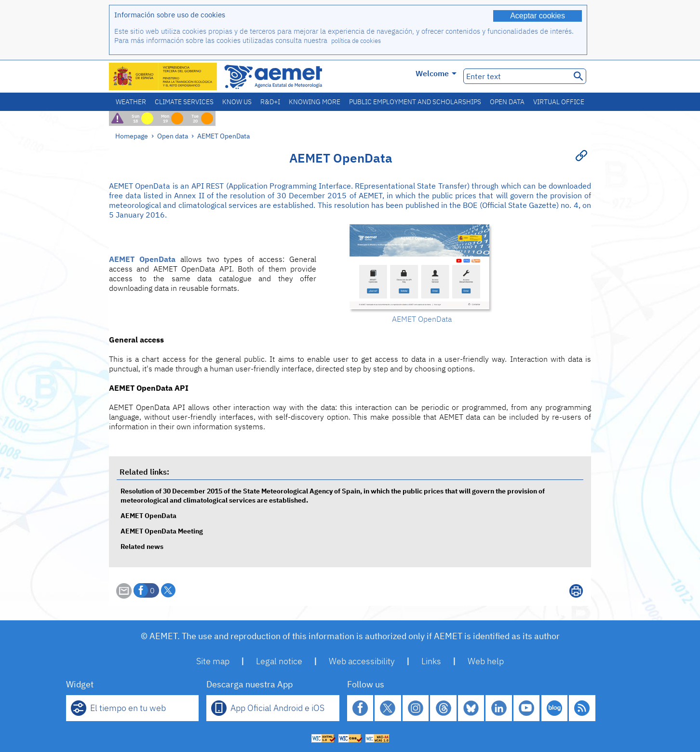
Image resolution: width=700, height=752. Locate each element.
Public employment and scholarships (415, 102)
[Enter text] (516, 76)
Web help (486, 661)
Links (431, 661)
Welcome (436, 73)
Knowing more (315, 102)
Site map (213, 661)
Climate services (184, 102)
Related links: (144, 472)
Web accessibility (362, 661)
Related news (142, 546)
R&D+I (270, 102)
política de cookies (356, 41)
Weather (131, 102)
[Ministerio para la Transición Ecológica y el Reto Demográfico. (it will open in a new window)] (163, 76)
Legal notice (279, 661)
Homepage (132, 136)
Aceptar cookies (538, 16)
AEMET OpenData (223, 136)
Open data (507, 102)
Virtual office (559, 102)
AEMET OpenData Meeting (162, 531)
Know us (237, 102)
